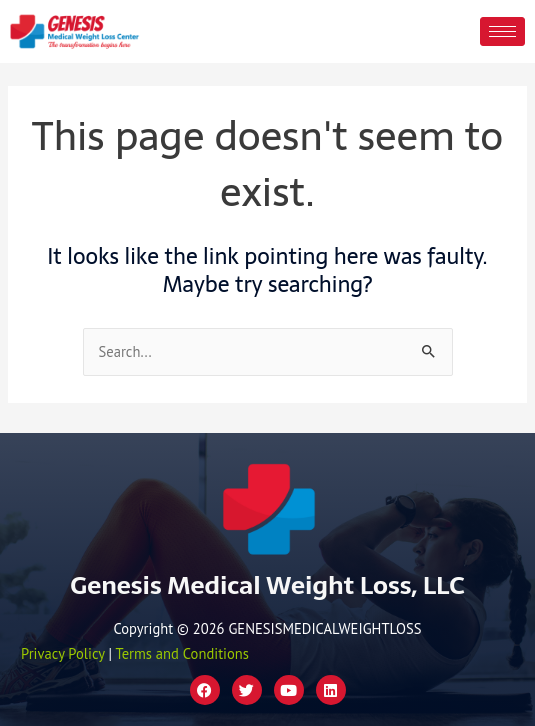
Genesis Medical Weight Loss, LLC (267, 585)
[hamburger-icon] (502, 31)
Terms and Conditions (182, 653)
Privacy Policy (63, 653)
